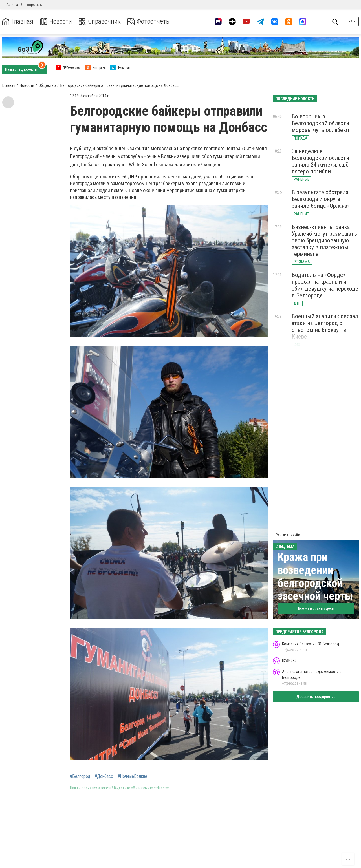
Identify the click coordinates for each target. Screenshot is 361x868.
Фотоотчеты (149, 22)
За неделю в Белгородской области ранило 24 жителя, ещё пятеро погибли (320, 161)
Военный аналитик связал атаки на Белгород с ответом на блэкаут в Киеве (325, 326)
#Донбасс (104, 776)
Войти (352, 21)
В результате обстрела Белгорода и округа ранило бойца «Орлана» (321, 199)
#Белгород (80, 776)
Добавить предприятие (316, 697)
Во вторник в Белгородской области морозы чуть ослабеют (321, 123)
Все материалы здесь (316, 608)
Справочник (100, 22)
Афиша (12, 5)
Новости (56, 22)
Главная (18, 22)
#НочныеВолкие (132, 776)
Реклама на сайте (288, 535)
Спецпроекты (32, 5)
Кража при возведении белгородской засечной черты (315, 577)
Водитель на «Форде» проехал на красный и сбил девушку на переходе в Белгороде (325, 285)
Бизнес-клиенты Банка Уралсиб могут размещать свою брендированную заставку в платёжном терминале (324, 241)
